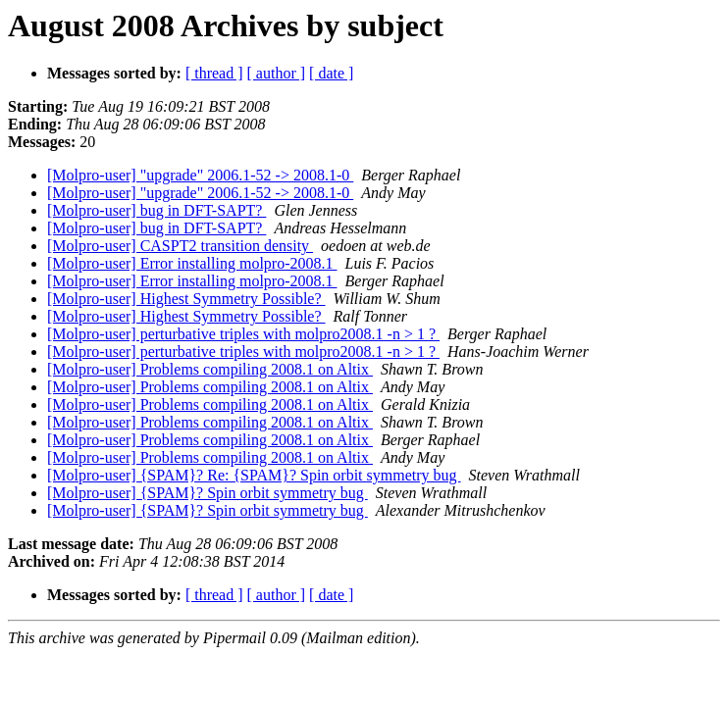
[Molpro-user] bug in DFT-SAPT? (156, 210)
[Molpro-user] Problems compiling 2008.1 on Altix (210, 369)
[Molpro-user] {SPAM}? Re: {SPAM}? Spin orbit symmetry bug (254, 475)
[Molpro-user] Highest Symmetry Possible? (186, 299)
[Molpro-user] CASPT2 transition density (180, 246)
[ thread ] (214, 73)
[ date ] (331, 73)
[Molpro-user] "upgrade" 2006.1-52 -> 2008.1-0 (200, 175)
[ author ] (277, 73)
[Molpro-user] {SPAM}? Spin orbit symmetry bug (208, 493)
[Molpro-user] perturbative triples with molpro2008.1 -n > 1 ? (243, 334)
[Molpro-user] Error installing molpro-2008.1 (192, 263)
